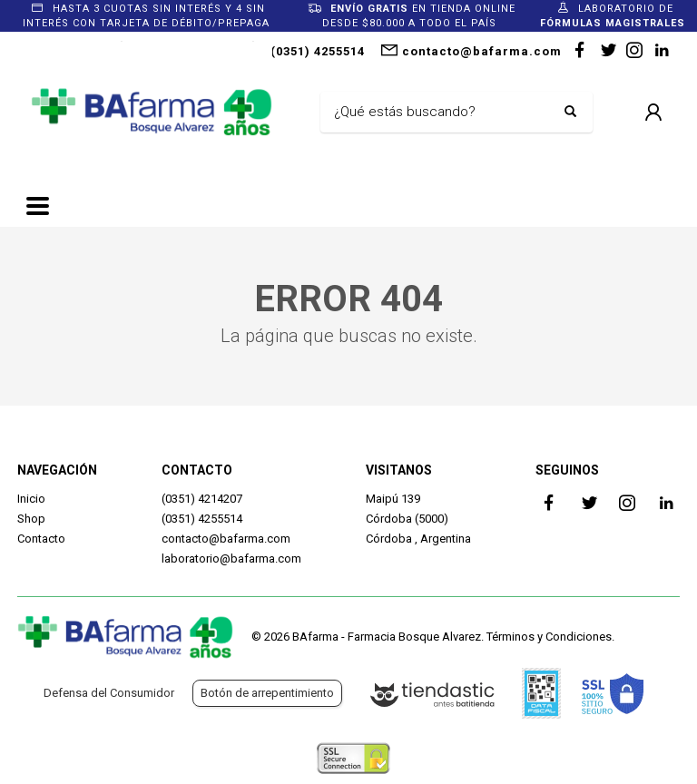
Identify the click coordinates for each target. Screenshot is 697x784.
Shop (31, 519)
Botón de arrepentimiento (267, 693)
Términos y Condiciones (549, 637)
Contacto (41, 539)
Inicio (31, 499)
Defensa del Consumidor (109, 693)
